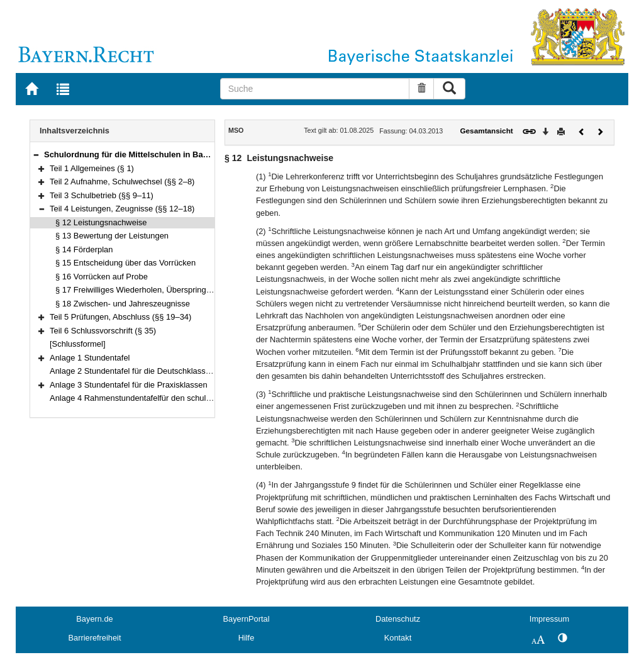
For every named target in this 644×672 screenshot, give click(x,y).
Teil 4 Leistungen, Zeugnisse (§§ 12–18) (122, 209)
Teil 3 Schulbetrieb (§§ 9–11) (102, 195)
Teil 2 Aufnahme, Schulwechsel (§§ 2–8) (122, 182)
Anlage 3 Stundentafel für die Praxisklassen (129, 385)
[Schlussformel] (78, 344)
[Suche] (315, 89)
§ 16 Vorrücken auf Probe (102, 277)
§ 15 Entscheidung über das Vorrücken (125, 263)
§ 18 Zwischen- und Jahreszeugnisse (123, 304)
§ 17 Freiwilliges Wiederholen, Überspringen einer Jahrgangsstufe (175, 290)
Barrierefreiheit (95, 638)
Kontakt (398, 638)
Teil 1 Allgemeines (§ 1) (92, 168)
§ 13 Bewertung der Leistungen (112, 236)
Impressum (549, 619)
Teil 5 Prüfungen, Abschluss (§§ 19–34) (120, 317)
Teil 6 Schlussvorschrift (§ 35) (103, 331)
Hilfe (247, 638)
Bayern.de (94, 619)
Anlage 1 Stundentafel (90, 358)
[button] (36, 154)
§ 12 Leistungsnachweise (101, 222)
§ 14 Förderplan (84, 249)
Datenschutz (398, 619)
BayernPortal (247, 619)
